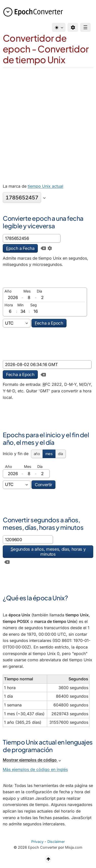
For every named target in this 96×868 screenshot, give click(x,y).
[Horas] (10, 311)
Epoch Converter (43, 847)
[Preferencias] (73, 27)
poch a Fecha (20, 248)
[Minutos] (23, 311)
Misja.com (74, 847)
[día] (42, 298)
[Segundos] (36, 311)
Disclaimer (56, 842)
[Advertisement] (48, 118)
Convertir (43, 485)
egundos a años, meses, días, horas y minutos (48, 552)
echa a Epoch (49, 323)
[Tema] (59, 27)
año (37, 454)
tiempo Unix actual (45, 186)
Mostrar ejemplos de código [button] (32, 760)
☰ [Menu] (85, 27)
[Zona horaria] (17, 323)
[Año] (13, 298)
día (60, 454)
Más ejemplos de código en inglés (35, 769)
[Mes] (29, 298)
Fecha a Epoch (20, 375)
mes (49, 454)
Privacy (37, 842)
